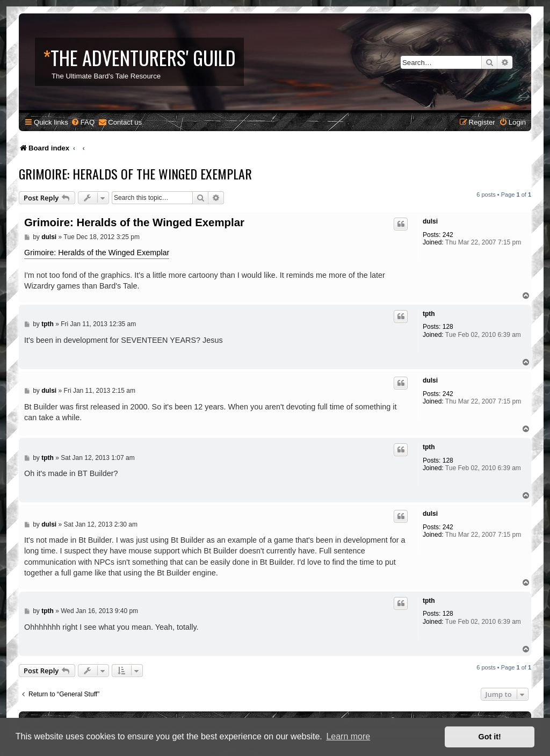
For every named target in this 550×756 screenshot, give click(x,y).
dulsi (430, 221)
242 (448, 235)
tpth (429, 314)
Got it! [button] (490, 737)
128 (448, 327)
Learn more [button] (348, 736)
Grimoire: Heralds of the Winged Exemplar (135, 174)
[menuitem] (83, 122)
